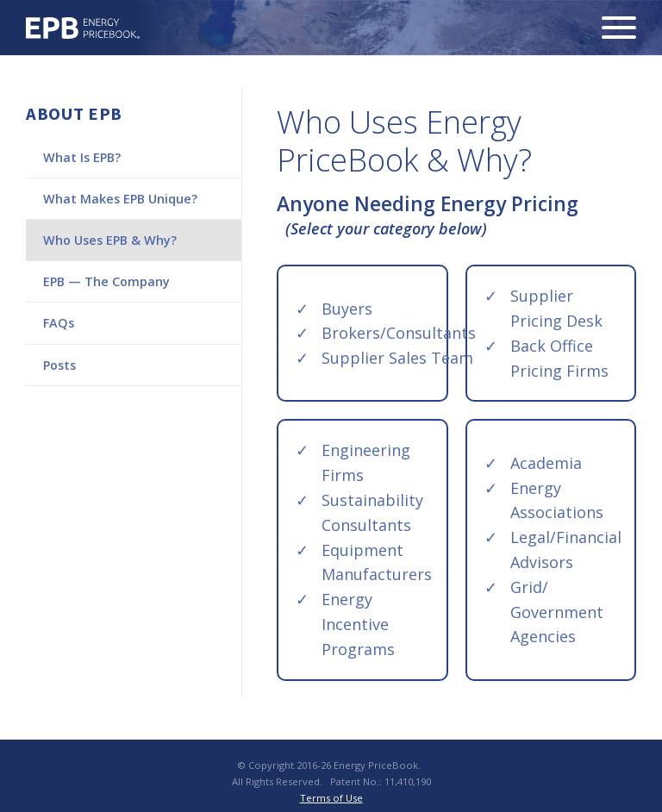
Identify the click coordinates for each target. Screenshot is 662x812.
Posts (59, 365)
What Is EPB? (82, 157)
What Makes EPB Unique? (120, 199)
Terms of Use (331, 798)
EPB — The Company (106, 281)
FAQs (59, 323)
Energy (83, 28)
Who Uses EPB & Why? (110, 240)
